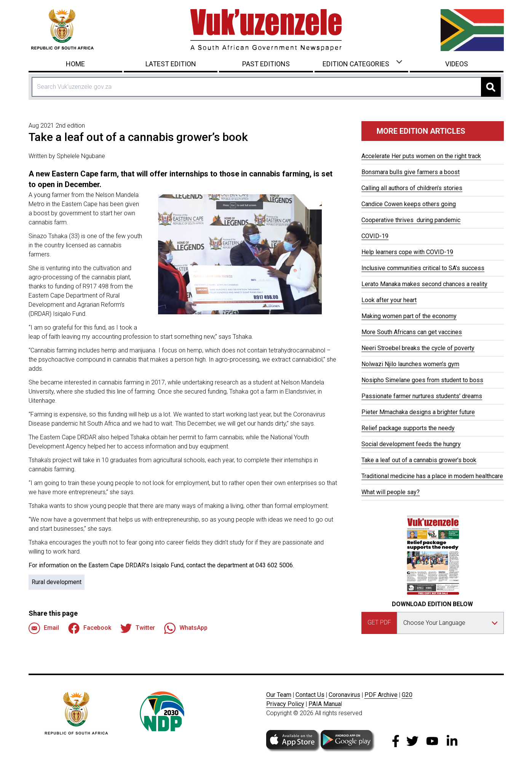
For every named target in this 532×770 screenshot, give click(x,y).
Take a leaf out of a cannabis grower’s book (419, 460)
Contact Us (310, 695)
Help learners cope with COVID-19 (407, 252)
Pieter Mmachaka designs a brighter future (418, 412)
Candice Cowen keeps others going (409, 204)
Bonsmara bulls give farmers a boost (411, 172)
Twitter (138, 628)
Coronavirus (344, 695)
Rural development (57, 582)
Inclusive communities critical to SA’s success (423, 268)
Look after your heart (389, 300)
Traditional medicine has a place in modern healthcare (432, 476)
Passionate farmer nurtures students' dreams (422, 396)
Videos (457, 64)
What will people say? (391, 492)
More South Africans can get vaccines (412, 332)
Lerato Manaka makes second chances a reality (424, 284)
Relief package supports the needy (408, 428)
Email (44, 628)
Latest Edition (171, 64)
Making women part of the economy (409, 316)
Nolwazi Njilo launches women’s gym (410, 364)
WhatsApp (186, 628)
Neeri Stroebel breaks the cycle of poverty (418, 348)
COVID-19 (375, 236)
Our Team (279, 695)
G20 (407, 695)
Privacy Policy (285, 704)
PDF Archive (381, 695)
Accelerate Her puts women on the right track (421, 156)
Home (75, 64)
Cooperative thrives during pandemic (411, 220)
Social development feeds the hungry (411, 444)
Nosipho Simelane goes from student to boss (422, 380)
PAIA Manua (325, 704)
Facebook (90, 628)
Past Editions (266, 64)
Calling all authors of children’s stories (412, 188)
